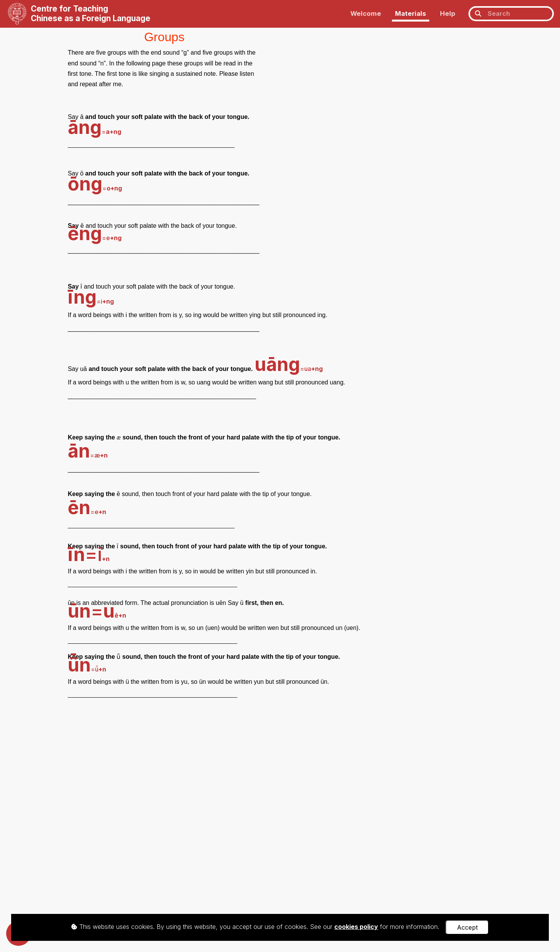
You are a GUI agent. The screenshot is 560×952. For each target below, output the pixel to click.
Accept (467, 927)
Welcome (366, 13)
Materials (411, 13)
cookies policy (356, 927)
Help (448, 13)
